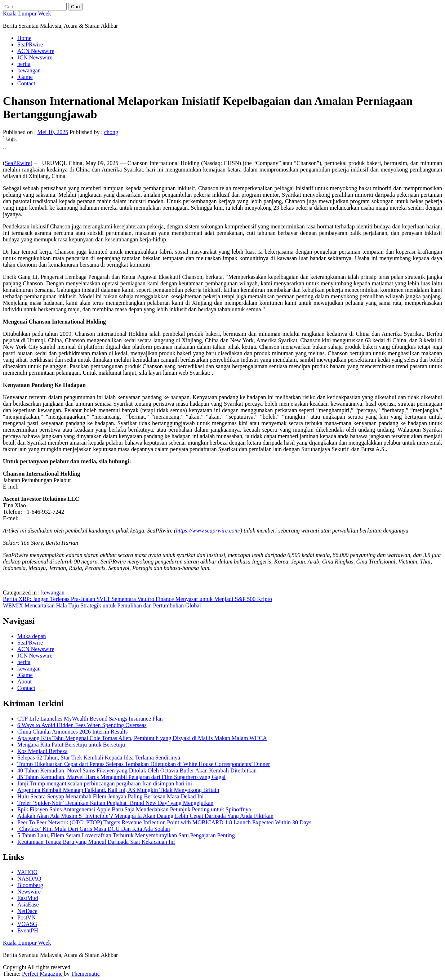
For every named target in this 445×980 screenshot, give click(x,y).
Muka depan (32, 636)
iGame (25, 77)
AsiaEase (28, 905)
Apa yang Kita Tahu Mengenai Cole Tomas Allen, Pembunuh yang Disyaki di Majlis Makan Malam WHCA (142, 738)
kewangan (29, 70)
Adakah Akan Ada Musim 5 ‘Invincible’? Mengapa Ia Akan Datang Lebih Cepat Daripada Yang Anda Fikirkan (145, 816)
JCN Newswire (35, 57)
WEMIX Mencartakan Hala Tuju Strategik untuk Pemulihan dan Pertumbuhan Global (102, 605)
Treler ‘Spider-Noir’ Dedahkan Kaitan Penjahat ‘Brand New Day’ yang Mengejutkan (115, 803)
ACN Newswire (36, 51)
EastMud (28, 898)
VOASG (27, 924)
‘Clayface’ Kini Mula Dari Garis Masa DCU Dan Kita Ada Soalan (94, 829)
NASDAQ (29, 879)
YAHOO (27, 872)
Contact (26, 83)
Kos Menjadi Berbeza (43, 751)
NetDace (27, 911)
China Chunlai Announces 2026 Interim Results (72, 732)
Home (24, 38)
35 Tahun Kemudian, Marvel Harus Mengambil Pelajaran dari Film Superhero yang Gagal (121, 777)
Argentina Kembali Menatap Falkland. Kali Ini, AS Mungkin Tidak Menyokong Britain (118, 790)
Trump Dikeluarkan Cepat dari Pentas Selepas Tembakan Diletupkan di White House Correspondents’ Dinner (144, 764)
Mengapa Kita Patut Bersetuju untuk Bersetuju (71, 745)
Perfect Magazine (43, 974)
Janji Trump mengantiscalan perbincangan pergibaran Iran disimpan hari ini (105, 783)
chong (111, 132)
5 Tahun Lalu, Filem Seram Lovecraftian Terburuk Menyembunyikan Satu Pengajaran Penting (126, 835)
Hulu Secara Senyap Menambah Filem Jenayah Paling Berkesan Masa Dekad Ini (110, 796)
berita (24, 64)
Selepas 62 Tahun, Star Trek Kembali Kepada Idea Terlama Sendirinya (99, 758)
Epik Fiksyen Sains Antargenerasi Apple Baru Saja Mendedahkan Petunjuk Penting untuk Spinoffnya (134, 809)
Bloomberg (30, 885)
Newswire (29, 892)
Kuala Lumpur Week (27, 14)
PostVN (26, 917)
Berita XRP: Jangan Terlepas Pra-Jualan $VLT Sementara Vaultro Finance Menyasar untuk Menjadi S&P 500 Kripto (137, 599)
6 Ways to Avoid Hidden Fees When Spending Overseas (82, 725)
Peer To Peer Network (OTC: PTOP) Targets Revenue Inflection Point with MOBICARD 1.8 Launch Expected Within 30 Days (164, 822)
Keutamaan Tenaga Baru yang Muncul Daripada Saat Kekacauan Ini (96, 842)
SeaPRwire (30, 44)
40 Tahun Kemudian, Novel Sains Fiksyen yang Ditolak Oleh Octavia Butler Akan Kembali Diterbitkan (137, 770)
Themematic (85, 974)
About (25, 681)
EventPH (28, 930)
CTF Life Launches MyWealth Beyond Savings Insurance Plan (90, 719)
